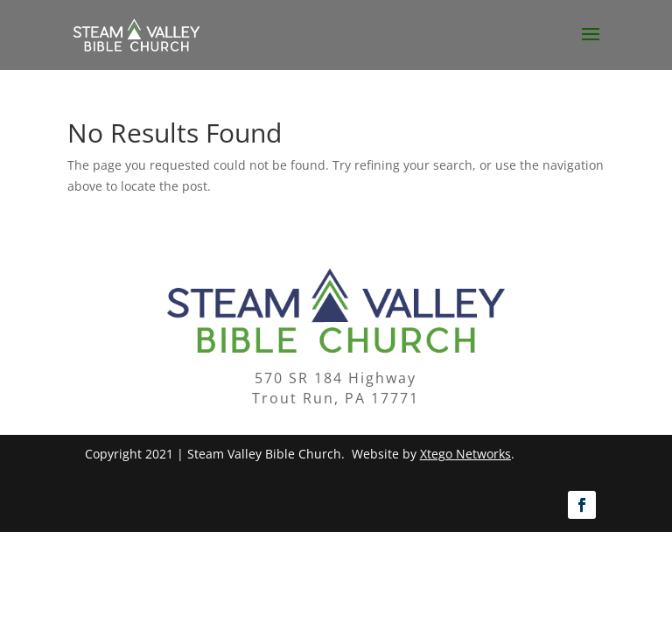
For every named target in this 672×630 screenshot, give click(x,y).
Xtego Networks (465, 454)
